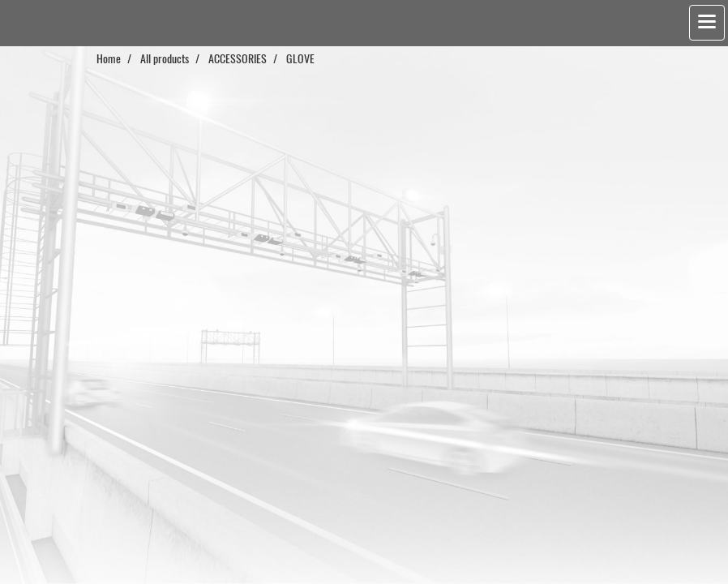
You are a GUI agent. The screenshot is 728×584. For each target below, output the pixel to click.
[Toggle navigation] (707, 23)
